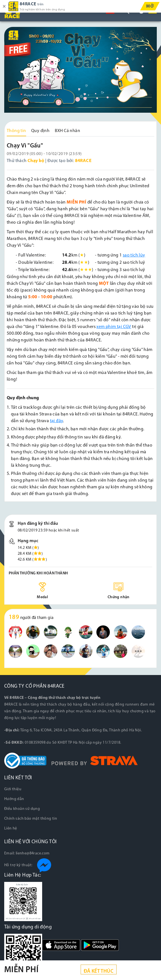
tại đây (57, 421)
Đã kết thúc (99, 971)
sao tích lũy (134, 255)
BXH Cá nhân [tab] (67, 131)
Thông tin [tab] (16, 131)
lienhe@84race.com (33, 853)
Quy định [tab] (40, 131)
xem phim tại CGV (114, 327)
